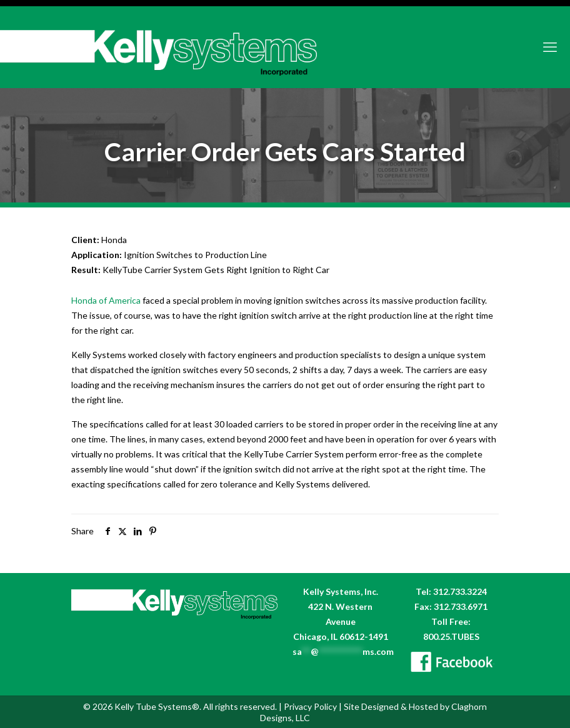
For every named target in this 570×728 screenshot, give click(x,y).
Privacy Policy (310, 706)
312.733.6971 (461, 606)
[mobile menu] (550, 47)
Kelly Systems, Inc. (341, 591)
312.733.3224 (460, 591)
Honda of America (106, 300)
